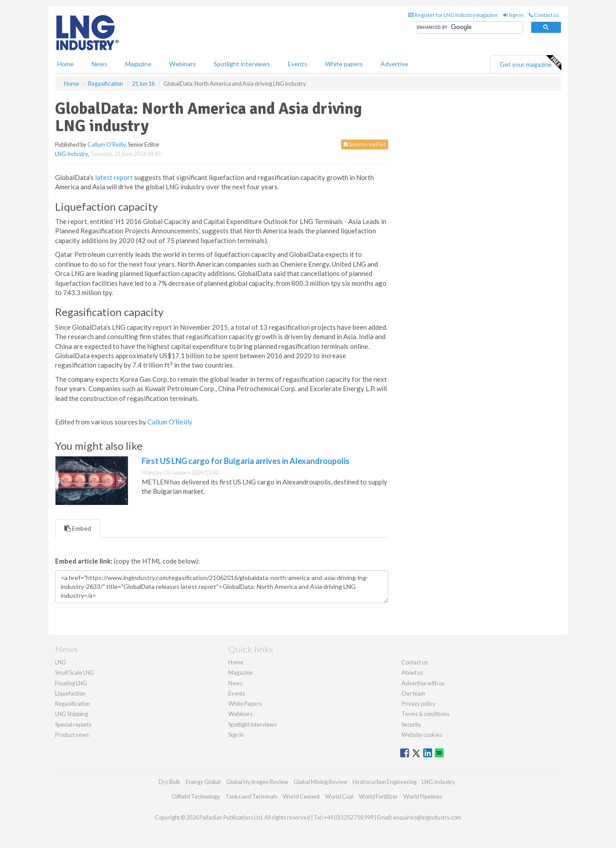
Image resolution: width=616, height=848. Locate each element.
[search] (470, 28)
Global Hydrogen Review (257, 782)
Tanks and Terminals (252, 796)
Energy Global (203, 782)
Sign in (513, 15)
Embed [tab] (78, 528)
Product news (72, 735)
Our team (413, 693)
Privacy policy (419, 704)
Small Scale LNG (75, 672)
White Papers (245, 704)
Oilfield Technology (196, 796)
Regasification (73, 704)
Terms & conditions (425, 714)
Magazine (138, 64)
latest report (114, 177)
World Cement (301, 796)
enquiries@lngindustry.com (427, 817)
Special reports (73, 724)
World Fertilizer (378, 796)
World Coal (339, 796)
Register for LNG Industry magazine (453, 15)
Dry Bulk (169, 782)
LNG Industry (72, 154)
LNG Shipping (72, 714)
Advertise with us (423, 683)
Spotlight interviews (242, 64)
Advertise (394, 64)
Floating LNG (71, 683)
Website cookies (422, 735)
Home (66, 64)
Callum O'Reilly (107, 144)
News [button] (99, 64)
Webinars (183, 64)
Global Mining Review (320, 782)
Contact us (544, 15)
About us (412, 672)
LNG (61, 662)
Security (411, 724)
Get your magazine (530, 63)
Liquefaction (70, 693)
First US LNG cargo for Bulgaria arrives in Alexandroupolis (246, 461)
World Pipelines (423, 796)
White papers (344, 64)
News (235, 683)
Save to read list (365, 144)
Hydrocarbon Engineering (385, 782)
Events (298, 64)
